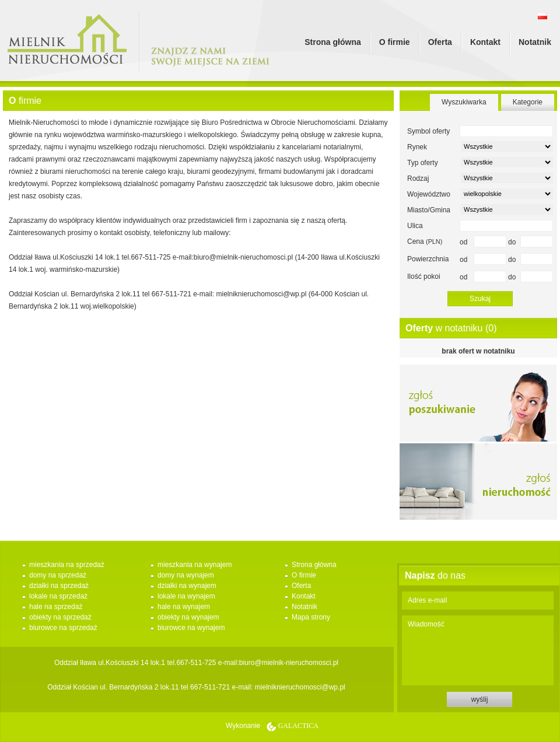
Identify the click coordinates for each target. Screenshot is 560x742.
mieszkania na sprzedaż (67, 565)
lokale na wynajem (186, 596)
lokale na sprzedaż (58, 596)
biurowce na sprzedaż (63, 628)
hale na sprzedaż (56, 607)
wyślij (480, 699)
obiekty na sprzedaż (60, 617)
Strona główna (332, 42)
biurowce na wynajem (191, 628)
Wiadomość (478, 650)
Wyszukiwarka (464, 102)
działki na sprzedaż (59, 586)
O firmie (395, 42)
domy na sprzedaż (58, 575)
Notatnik (535, 42)
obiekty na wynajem (188, 617)
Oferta (440, 42)
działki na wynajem (187, 586)
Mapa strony (311, 617)
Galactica (298, 726)
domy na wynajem (186, 575)
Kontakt (485, 42)
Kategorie (528, 102)
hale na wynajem (184, 607)
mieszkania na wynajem (195, 565)
